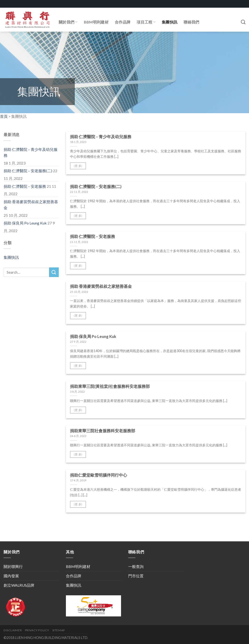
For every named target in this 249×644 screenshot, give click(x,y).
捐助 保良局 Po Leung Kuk (25, 223)
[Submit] (54, 272)
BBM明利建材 (96, 22)
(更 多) (78, 166)
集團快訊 (170, 22)
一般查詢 (136, 566)
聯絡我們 (191, 22)
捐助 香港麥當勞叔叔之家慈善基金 (31, 205)
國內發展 (11, 576)
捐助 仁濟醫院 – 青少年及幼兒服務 (31, 152)
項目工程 (146, 22)
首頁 (4, 116)
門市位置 (136, 576)
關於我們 (68, 22)
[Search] (243, 22)
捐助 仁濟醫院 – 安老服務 (25, 186)
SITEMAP (59, 630)
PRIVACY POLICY (37, 630)
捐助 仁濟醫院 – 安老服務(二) (28, 171)
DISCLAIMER (13, 630)
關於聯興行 (13, 566)
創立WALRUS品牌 (19, 585)
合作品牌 (123, 22)
